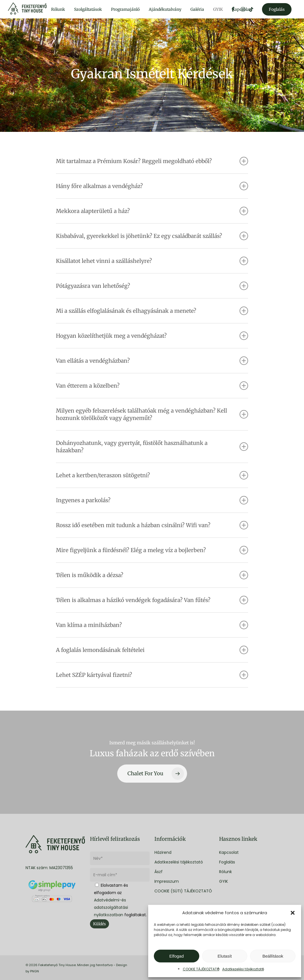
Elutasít (225, 956)
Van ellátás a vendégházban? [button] (152, 361)
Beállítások (273, 956)
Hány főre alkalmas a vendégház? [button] (152, 186)
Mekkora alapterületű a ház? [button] (152, 211)
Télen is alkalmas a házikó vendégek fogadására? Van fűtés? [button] (152, 600)
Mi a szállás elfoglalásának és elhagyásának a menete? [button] (152, 311)
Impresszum (167, 881)
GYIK (224, 881)
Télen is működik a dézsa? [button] (152, 575)
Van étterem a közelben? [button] (152, 386)
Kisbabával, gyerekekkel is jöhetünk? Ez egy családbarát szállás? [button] (152, 236)
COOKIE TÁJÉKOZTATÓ (201, 969)
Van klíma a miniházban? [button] (152, 625)
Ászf (159, 872)
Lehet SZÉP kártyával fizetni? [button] (152, 675)
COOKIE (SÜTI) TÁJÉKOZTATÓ (183, 891)
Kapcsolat (229, 852)
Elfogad (176, 956)
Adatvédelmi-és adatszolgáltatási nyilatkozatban (111, 907)
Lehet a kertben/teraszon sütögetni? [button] (152, 475)
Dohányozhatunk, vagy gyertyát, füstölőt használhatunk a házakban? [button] (152, 447)
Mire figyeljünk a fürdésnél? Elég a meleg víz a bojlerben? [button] (152, 550)
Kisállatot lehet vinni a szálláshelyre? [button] (152, 261)
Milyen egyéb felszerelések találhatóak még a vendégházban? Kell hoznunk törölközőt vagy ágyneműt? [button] (152, 414)
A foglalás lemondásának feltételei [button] (152, 650)
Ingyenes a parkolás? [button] (152, 500)
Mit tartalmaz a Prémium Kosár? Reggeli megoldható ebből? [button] (152, 161)
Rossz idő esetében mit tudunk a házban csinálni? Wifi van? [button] (152, 525)
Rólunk (226, 872)
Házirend (163, 852)
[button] (293, 913)
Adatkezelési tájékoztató (243, 969)
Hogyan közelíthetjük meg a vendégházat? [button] (152, 336)
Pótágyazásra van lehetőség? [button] (152, 286)
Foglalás (227, 862)
